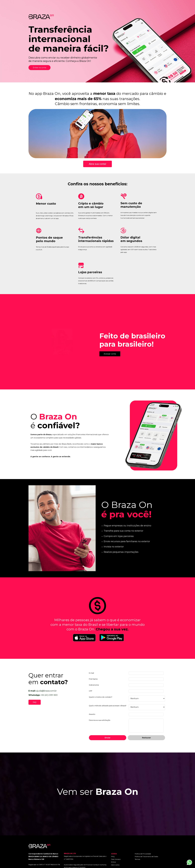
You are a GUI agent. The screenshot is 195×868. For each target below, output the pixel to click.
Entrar (114, 862)
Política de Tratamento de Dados (146, 856)
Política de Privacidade (143, 854)
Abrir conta (115, 865)
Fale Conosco (116, 859)
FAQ (113, 856)
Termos (137, 859)
